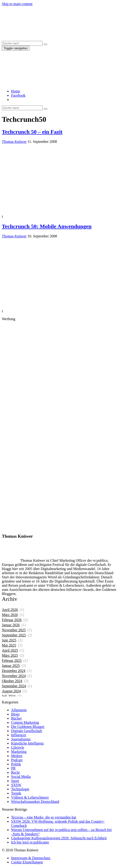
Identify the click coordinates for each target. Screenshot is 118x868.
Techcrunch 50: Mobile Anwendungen (47, 226)
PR (13, 768)
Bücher (16, 718)
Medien (17, 756)
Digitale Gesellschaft (27, 731)
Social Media (21, 777)
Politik (16, 764)
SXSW (16, 785)
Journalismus (21, 739)
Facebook (18, 95)
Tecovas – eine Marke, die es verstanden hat (44, 817)
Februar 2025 (12, 661)
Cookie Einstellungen (27, 862)
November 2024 (14, 676)
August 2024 (11, 691)
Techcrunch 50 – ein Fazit (32, 132)
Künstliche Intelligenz (27, 743)
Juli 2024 (9, 696)
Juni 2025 (9, 640)
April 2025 (10, 650)
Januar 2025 (11, 666)
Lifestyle (18, 747)
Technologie (20, 789)
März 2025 (10, 655)
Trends (16, 793)
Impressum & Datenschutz (31, 858)
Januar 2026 (11, 625)
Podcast (17, 760)
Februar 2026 (12, 620)
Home (16, 91)
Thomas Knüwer (14, 142)
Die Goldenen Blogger (28, 727)
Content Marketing (25, 722)
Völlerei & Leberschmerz (30, 797)
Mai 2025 (9, 645)
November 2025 (14, 630)
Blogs (15, 714)
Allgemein (19, 710)
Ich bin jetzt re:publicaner (30, 842)
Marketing (19, 752)
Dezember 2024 (14, 671)
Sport (15, 781)
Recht (15, 772)
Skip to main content (17, 4)
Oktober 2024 (12, 681)
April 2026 (10, 610)
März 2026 (10, 615)
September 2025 (14, 635)
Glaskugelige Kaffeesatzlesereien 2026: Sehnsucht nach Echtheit (59, 838)
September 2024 (14, 686)
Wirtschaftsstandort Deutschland (35, 802)
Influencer (19, 735)
